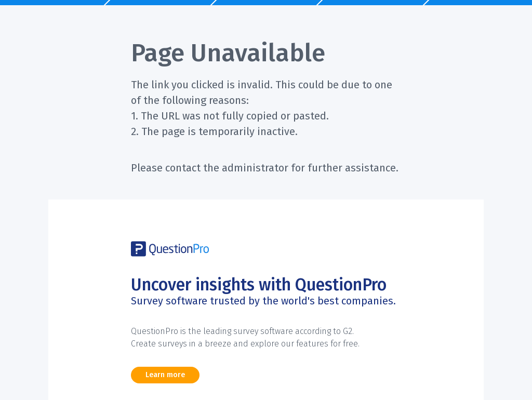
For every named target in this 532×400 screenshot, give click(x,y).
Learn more (165, 375)
